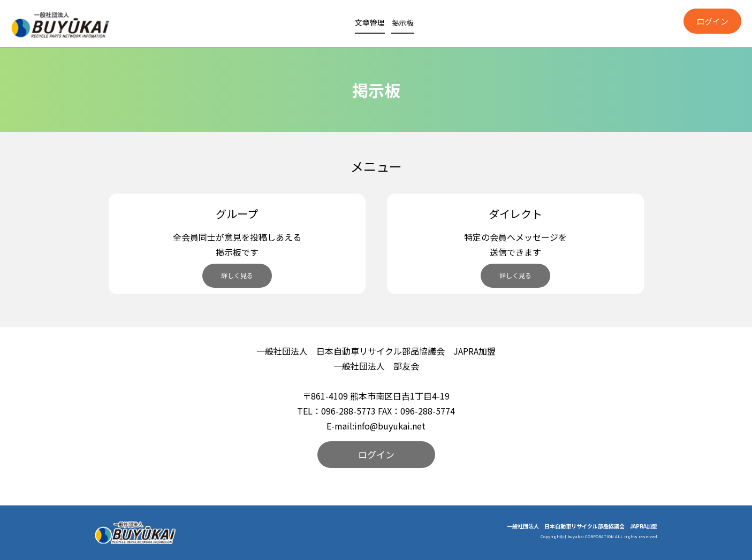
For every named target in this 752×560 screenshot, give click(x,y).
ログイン (376, 454)
